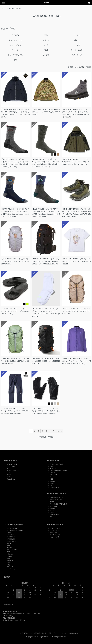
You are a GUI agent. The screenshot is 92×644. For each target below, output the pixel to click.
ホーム (4, 9)
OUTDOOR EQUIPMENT (14, 525)
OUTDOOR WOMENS (56, 494)
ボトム (77, 40)
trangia (9, 565)
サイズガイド (55, 533)
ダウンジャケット (15, 40)
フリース (46, 40)
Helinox (9, 543)
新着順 (70, 67)
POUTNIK (53, 468)
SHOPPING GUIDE (55, 525)
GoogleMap (8, 616)
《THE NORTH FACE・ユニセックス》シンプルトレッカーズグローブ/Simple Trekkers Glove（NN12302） (46, 411)
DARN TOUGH (11, 537)
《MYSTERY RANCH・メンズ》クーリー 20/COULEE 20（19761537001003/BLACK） (46, 361)
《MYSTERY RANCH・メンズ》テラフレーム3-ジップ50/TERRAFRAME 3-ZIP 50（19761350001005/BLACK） (46, 261)
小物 (15, 60)
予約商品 (15, 35)
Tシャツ (15, 50)
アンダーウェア (77, 50)
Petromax (10, 554)
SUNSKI (9, 562)
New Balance (54, 488)
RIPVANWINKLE (12, 464)
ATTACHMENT (11, 466)
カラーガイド (55, 530)
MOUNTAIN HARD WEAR (59, 470)
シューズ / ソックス (15, 55)
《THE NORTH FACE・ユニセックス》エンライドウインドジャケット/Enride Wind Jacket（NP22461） (76, 361)
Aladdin (9, 533)
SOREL (53, 481)
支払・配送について (26, 633)
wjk (8, 468)
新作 (46, 35)
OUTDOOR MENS (15, 9)
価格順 (89, 67)
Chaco (52, 483)
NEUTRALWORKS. (13, 470)
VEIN (8, 473)
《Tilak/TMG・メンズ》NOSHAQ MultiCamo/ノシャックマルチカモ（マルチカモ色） (46, 112)
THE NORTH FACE (56, 464)
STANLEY (10, 560)
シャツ (46, 45)
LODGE (9, 548)
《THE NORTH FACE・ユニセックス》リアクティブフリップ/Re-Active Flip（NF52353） (15, 311)
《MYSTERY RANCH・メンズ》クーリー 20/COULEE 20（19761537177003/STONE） (76, 311)
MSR (8, 552)
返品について (55, 537)
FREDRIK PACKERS (13, 541)
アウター (77, 35)
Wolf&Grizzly (11, 569)
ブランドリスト (55, 535)
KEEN (52, 479)
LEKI (8, 545)
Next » (59, 431)
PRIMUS (9, 556)
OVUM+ (46, 3)
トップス (77, 45)
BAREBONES (11, 535)
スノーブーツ (77, 55)
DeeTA (9, 475)
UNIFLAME (10, 567)
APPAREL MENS (11, 460)
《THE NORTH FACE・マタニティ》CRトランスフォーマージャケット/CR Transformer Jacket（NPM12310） (77, 162)
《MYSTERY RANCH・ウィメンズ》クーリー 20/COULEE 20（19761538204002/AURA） (15, 261)
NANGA (53, 473)
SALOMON (54, 475)
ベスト (46, 50)
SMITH (9, 558)
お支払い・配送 (55, 528)
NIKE (52, 485)
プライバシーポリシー (60, 633)
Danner (53, 477)
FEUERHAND (11, 539)
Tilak (52, 466)
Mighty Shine (11, 479)
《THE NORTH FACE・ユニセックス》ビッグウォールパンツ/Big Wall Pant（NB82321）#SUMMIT (15, 411)
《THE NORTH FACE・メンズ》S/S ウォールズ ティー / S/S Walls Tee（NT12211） (77, 261)
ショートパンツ (15, 45)
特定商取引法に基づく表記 (43, 633)
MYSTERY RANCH (13, 550)
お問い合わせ (74, 633)
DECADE (10, 477)
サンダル (46, 55)
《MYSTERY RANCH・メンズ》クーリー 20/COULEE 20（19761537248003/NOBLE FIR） (15, 361)
